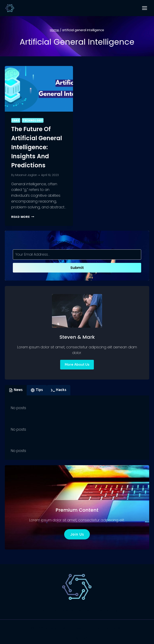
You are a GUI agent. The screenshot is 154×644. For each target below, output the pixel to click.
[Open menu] (144, 8)
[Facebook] (68, 638)
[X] (77, 638)
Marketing (109, 610)
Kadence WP (112, 628)
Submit (77, 268)
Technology (33, 120)
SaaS (16, 120)
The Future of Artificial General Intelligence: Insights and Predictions (37, 147)
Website (86, 610)
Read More (23, 217)
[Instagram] (86, 638)
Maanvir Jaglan (26, 175)
